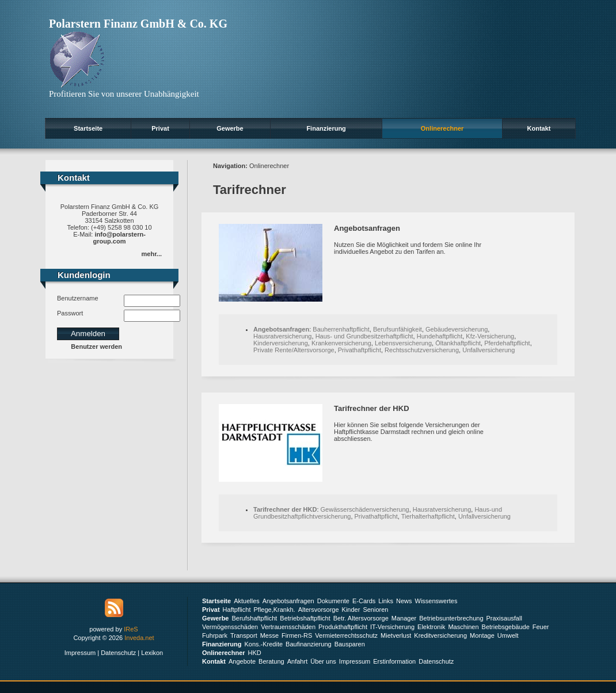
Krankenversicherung (341, 343)
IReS (131, 629)
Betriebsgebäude (506, 627)
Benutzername (78, 298)
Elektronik (431, 627)
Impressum (80, 653)
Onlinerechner (442, 128)
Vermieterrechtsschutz (346, 635)
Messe (269, 635)
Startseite (88, 128)
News (404, 601)
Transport (244, 635)
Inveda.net (139, 638)
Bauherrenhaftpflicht (341, 329)
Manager (404, 618)
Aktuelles (247, 601)
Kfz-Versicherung (490, 336)
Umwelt (508, 635)
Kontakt (539, 128)
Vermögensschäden (230, 627)
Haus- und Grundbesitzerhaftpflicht (364, 336)
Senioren (375, 610)
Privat (160, 128)
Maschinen (463, 627)
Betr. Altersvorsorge (361, 618)
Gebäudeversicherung (457, 329)
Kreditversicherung (440, 635)
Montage (482, 635)
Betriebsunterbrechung (451, 618)
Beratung (271, 661)
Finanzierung (326, 128)
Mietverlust (396, 635)
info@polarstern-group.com (119, 238)
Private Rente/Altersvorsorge (294, 350)
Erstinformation (394, 661)
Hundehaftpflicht (440, 336)
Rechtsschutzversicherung (422, 350)
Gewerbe (230, 128)
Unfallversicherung (488, 350)
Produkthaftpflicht (343, 627)
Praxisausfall (504, 618)
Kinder (351, 610)
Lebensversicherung (403, 343)
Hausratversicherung (283, 336)
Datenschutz (118, 653)
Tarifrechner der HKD (372, 408)
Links (386, 601)
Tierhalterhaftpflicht (428, 516)
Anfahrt (297, 661)
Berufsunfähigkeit (398, 329)
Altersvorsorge (319, 610)
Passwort (70, 313)
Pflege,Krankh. (275, 610)
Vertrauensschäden (288, 627)
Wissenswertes (436, 601)
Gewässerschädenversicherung (365, 509)
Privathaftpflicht (360, 350)
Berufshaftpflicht (254, 618)
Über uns (323, 661)
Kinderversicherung (281, 343)
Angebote (242, 661)
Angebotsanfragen (367, 228)
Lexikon (152, 653)
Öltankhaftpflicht (458, 343)
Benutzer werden (96, 346)
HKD (255, 653)
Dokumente (333, 601)
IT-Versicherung (392, 627)
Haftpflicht (237, 610)
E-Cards (364, 601)
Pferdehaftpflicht (507, 343)
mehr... (152, 254)
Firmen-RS (297, 635)
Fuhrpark (215, 635)
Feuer (541, 627)
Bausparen (350, 644)
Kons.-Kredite (263, 644)
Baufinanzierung (309, 644)
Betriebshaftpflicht (305, 618)
